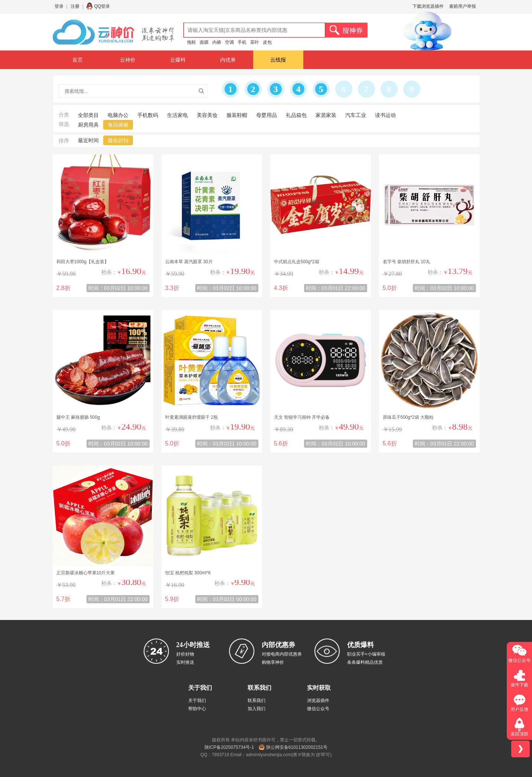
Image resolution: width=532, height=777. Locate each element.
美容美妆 (207, 115)
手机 (242, 42)
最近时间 (88, 140)
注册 (75, 6)
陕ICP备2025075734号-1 (229, 747)
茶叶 (255, 42)
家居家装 (326, 115)
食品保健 (118, 125)
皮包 (267, 42)
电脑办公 (118, 115)
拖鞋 (192, 42)
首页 (78, 60)
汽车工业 (356, 115)
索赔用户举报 (463, 6)
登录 (59, 6)
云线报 (278, 60)
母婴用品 (267, 115)
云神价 (128, 60)
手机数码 (148, 115)
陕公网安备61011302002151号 (297, 747)
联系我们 (257, 701)
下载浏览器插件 (428, 6)
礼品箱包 (296, 115)
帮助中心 (197, 709)
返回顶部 (519, 734)
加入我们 (257, 709)
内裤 (217, 42)
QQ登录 (102, 6)
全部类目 (88, 115)
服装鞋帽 (237, 115)
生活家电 (177, 115)
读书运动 (385, 115)
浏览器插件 (318, 701)
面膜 (204, 42)
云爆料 (178, 60)
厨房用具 (88, 125)
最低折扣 (118, 140)
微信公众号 (318, 709)
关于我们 (197, 701)
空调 (229, 42)
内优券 (228, 60)
